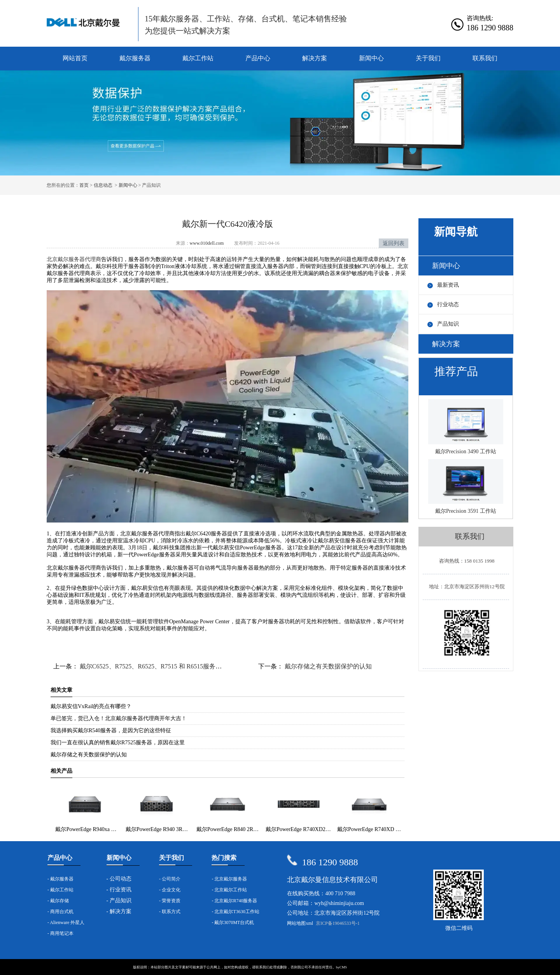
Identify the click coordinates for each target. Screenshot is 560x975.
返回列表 (394, 243)
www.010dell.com (207, 243)
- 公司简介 (170, 879)
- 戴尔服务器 (60, 879)
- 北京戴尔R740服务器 (234, 901)
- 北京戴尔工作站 (229, 890)
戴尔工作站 (198, 58)
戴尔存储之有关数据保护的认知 (327, 666)
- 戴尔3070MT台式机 (233, 922)
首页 (84, 185)
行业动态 (448, 304)
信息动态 (103, 185)
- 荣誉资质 (170, 901)
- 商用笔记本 (60, 933)
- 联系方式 (170, 912)
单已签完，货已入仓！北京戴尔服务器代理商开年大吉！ (119, 718)
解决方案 (315, 58)
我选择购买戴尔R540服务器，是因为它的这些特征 (111, 730)
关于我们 (428, 58)
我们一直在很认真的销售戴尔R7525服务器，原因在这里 (118, 743)
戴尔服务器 (135, 58)
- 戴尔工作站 (60, 890)
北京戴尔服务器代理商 (74, 259)
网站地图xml (300, 923)
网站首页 (75, 58)
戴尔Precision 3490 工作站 (466, 427)
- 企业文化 (170, 890)
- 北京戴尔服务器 (229, 879)
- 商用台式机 (60, 912)
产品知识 (448, 324)
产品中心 (258, 58)
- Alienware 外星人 (66, 922)
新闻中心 (371, 58)
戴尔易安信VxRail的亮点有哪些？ (91, 706)
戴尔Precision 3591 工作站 (466, 487)
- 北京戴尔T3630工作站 (235, 912)
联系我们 (485, 58)
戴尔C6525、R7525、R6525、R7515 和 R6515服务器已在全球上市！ (172, 666)
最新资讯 (448, 285)
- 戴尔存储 (58, 901)
